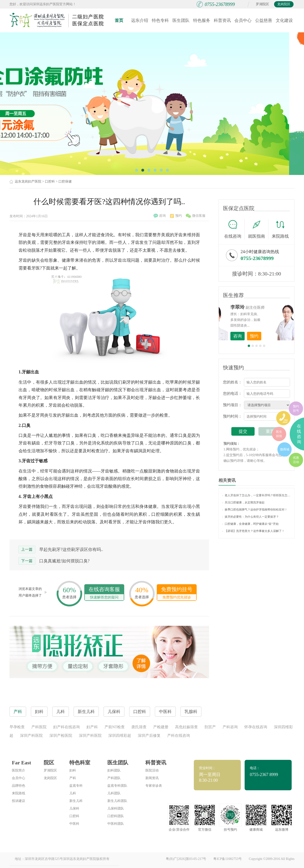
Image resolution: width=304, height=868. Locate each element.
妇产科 (92, 727)
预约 (176, 216)
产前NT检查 (115, 727)
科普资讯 (222, 20)
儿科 (73, 793)
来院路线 (280, 230)
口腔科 (50, 181)
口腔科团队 (116, 816)
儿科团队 (114, 793)
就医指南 (258, 229)
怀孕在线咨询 (256, 727)
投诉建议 (19, 801)
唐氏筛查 (139, 727)
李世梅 (264, 307)
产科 (73, 778)
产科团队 (114, 778)
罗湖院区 (262, 4)
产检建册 (161, 727)
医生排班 (279, 434)
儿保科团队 (116, 808)
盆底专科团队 (117, 786)
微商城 (285, 449)
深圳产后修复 (149, 735)
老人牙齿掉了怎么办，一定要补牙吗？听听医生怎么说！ (256, 495)
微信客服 (196, 216)
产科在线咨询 (179, 735)
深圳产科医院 (31, 735)
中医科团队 (116, 824)
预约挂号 (296, 408)
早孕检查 (17, 727)
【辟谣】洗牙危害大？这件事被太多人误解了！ (253, 531)
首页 (119, 20)
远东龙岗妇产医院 (28, 181)
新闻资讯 (152, 778)
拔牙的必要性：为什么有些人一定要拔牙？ (251, 517)
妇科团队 (114, 770)
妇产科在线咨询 (66, 727)
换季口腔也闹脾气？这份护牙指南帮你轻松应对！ (255, 510)
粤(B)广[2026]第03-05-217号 (186, 859)
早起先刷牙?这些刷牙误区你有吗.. (71, 550)
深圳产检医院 (61, 735)
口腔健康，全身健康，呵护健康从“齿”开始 (250, 524)
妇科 (73, 770)
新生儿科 (76, 801)
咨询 (160, 216)
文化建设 (284, 20)
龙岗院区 (284, 4)
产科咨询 (230, 727)
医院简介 (19, 770)
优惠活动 (296, 460)
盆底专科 (76, 786)
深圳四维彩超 (120, 735)
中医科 (74, 824)
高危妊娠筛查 (186, 727)
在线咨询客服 (104, 593)
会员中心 (243, 20)
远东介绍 (140, 20)
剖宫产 (210, 727)
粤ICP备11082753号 (227, 859)
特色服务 (202, 20)
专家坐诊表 (154, 786)
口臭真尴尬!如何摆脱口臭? (64, 561)
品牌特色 (19, 786)
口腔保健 (65, 181)
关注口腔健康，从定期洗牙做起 (243, 502)
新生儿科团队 (117, 801)
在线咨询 (234, 229)
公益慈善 (264, 20)
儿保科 (74, 808)
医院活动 (152, 770)
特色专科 (160, 20)
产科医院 (39, 727)
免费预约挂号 (177, 593)
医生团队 (181, 20)
